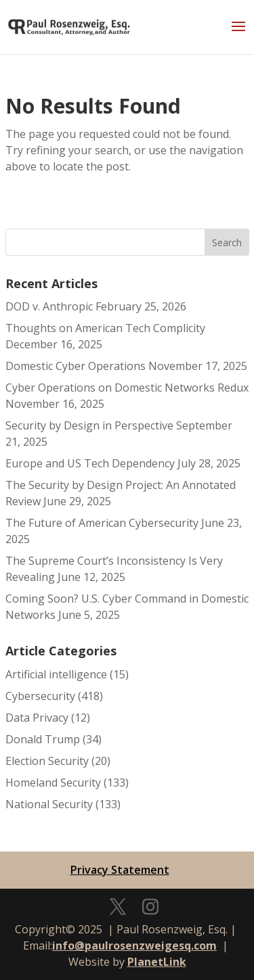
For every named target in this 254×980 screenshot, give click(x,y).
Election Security (47, 761)
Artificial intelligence (56, 674)
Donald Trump (43, 739)
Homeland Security (53, 783)
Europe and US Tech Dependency (90, 463)
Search (227, 242)
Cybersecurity (40, 696)
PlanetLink (157, 962)
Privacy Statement (120, 870)
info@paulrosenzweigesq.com (134, 946)
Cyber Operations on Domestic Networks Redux (127, 388)
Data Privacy (37, 718)
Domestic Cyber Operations (76, 366)
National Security (49, 804)
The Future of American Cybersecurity (102, 523)
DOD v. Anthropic (49, 306)
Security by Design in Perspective (89, 425)
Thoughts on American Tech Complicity (105, 328)
